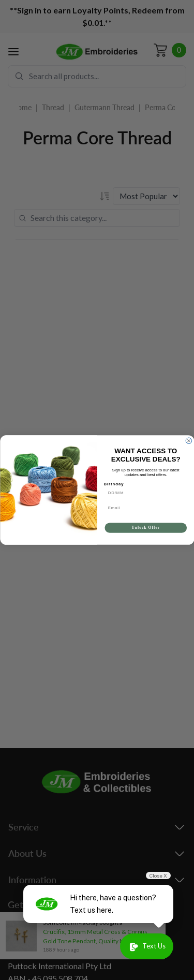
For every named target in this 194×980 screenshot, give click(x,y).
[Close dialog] (189, 441)
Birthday (114, 484)
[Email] (146, 508)
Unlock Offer (146, 528)
